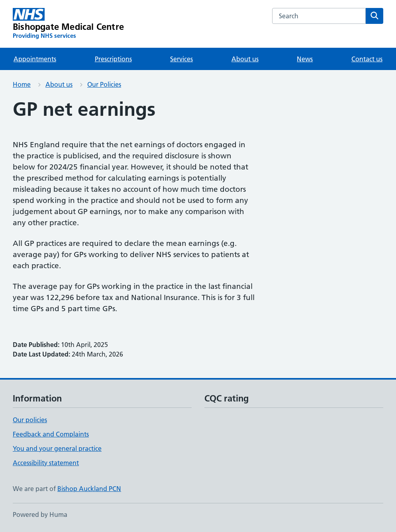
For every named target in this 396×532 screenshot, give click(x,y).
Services (181, 59)
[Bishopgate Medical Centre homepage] (68, 24)
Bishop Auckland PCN (89, 489)
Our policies (30, 420)
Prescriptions (113, 59)
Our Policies (104, 84)
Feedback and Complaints (51, 434)
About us (245, 59)
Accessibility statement (46, 463)
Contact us (367, 59)
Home (22, 84)
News (305, 59)
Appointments (35, 59)
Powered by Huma (40, 514)
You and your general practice (57, 448)
